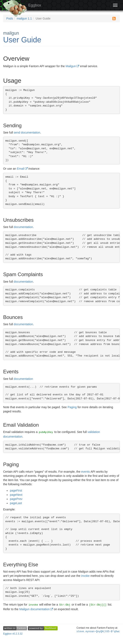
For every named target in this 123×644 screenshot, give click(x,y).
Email (20, 169)
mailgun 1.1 (24, 18)
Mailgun (71, 66)
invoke (85, 576)
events (86, 472)
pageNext (16, 495)
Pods (10, 18)
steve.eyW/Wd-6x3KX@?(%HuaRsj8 (98, 632)
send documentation (27, 132)
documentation (23, 227)
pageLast (16, 503)
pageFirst (16, 491)
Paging (72, 407)
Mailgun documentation (34, 609)
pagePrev (16, 499)
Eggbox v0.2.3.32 (13, 634)
